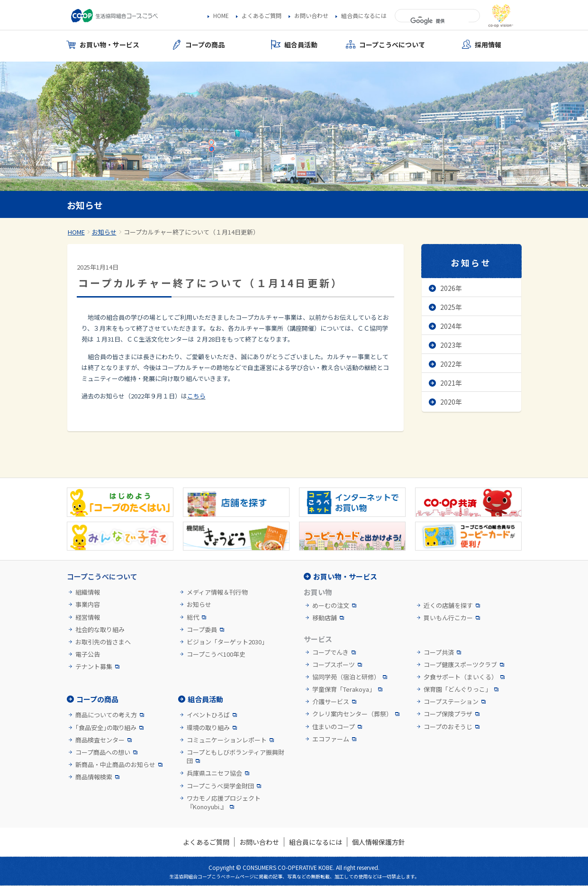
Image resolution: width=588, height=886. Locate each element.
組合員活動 (205, 699)
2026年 (451, 288)
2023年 (451, 345)
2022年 (451, 364)
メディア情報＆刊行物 (217, 592)
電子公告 (88, 654)
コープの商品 (97, 699)
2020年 (451, 402)
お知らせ (104, 232)
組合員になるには (364, 16)
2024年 (451, 326)
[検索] (439, 21)
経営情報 (88, 617)
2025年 (451, 307)
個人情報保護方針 (379, 842)
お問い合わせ (311, 16)
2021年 (451, 383)
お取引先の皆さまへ (103, 642)
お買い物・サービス (345, 576)
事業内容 (88, 605)
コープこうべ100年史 (216, 654)
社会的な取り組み (100, 630)
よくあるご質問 (262, 16)
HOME (221, 16)
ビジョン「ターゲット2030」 (227, 642)
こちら (196, 396)
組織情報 (88, 592)
